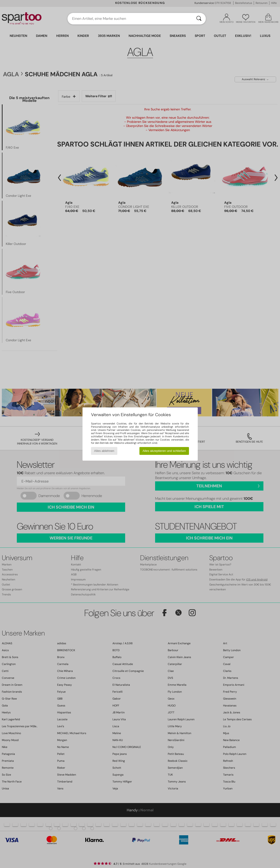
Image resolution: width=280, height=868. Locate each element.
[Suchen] (199, 19)
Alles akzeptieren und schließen (164, 451)
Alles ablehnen (104, 451)
